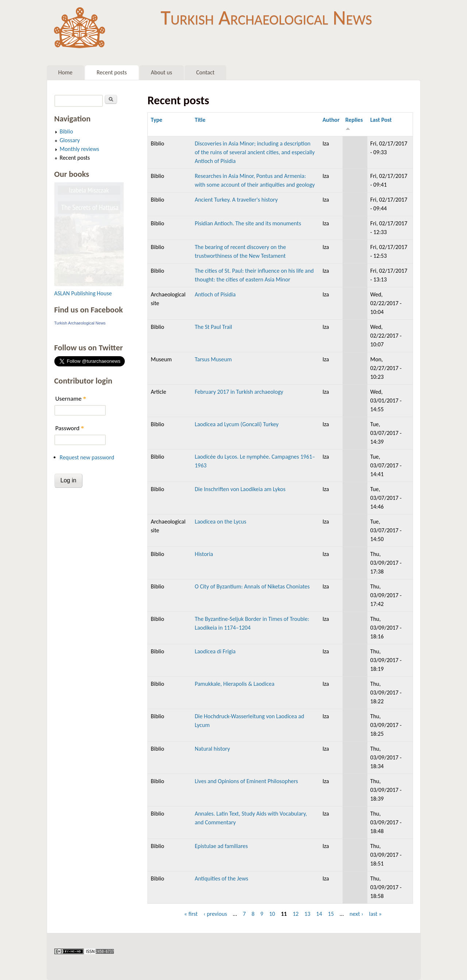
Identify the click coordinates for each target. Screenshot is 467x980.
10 (272, 914)
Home (65, 72)
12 (296, 914)
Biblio (67, 131)
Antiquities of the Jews (221, 878)
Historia (204, 554)
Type (157, 120)
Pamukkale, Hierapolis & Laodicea (235, 684)
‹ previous (215, 914)
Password (70, 428)
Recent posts (112, 72)
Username (71, 399)
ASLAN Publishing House (83, 293)
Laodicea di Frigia (215, 651)
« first (191, 914)
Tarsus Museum (213, 359)
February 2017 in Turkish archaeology (239, 392)
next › (356, 914)
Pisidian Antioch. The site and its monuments (248, 223)
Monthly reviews (80, 149)
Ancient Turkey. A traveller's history (236, 200)
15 (331, 914)
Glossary (70, 140)
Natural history (213, 749)
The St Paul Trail (213, 327)
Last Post (381, 120)
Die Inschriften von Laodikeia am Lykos (240, 489)
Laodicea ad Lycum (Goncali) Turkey (237, 424)
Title (200, 120)
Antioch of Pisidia (215, 294)
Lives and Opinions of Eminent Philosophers (246, 781)
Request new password (87, 457)
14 (319, 914)
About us (162, 72)
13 (307, 914)
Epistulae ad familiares (221, 846)
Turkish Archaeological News (266, 17)
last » (376, 914)
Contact (205, 72)
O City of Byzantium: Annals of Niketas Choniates (252, 586)
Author (331, 120)
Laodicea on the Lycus (221, 522)
